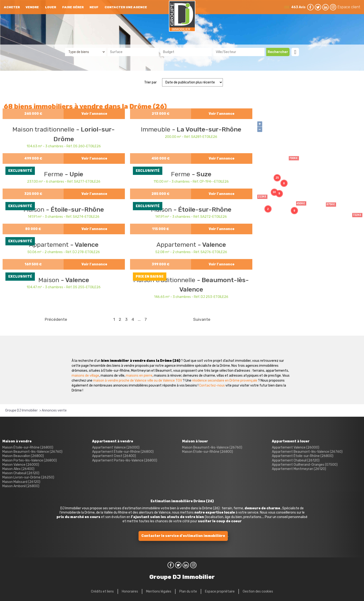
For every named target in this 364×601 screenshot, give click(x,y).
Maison (50, 280)
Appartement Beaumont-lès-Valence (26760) (307, 452)
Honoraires (130, 591)
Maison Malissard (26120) (21, 482)
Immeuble (156, 129)
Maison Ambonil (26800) (21, 486)
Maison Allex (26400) (18, 469)
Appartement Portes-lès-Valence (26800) (125, 460)
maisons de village (85, 376)
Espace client (349, 7)
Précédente (56, 319)
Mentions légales (159, 591)
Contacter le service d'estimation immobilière (183, 536)
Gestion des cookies (258, 591)
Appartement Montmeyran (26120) (299, 469)
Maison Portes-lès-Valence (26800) (30, 460)
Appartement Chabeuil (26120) (296, 460)
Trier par (150, 82)
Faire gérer (73, 7)
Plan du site (188, 591)
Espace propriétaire (220, 591)
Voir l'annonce (94, 114)
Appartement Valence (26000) (116, 447)
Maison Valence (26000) (21, 465)
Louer (51, 7)
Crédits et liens (102, 591)
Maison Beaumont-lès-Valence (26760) (32, 452)
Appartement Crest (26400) (114, 456)
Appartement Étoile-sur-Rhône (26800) (123, 452)
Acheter (12, 7)
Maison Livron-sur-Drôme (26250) (28, 477)
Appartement (50, 245)
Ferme (54, 174)
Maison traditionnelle (44, 129)
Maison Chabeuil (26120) (21, 473)
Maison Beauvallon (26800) (23, 456)
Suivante (202, 319)
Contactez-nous (212, 385)
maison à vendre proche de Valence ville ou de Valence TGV (138, 381)
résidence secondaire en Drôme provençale (225, 381)
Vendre (32, 7)
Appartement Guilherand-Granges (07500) (305, 465)
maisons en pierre (139, 376)
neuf (94, 7)
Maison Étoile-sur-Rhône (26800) (28, 447)
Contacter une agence (126, 7)
